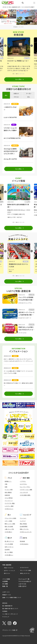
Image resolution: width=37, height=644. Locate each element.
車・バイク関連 (9, 552)
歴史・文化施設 (9, 526)
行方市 (26, 261)
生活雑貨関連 (24, 526)
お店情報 (5, 581)
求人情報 (5, 584)
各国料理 (7, 495)
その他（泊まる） (24, 544)
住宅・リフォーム (9, 547)
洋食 (6, 484)
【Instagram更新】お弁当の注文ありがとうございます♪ (11, 151)
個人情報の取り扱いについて (10, 609)
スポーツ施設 (8, 521)
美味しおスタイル (25, 573)
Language (29, 3)
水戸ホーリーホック (9, 571)
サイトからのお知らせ (25, 581)
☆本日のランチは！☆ (10, 108)
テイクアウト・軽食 (10, 503)
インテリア (23, 521)
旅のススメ (7, 573)
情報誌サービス (7, 595)
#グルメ (11, 270)
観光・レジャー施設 (10, 524)
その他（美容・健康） (25, 495)
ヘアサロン (23, 481)
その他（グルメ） (9, 509)
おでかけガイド (24, 568)
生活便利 (7, 549)
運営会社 (5, 603)
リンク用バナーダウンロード (10, 614)
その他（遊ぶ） (8, 532)
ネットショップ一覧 (24, 579)
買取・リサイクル (24, 529)
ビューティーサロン (25, 487)
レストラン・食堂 (9, 506)
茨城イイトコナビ (9, 568)
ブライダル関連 (9, 544)
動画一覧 (5, 586)
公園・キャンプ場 (9, 529)
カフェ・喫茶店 (9, 498)
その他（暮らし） (9, 555)
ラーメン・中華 (9, 490)
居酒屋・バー (8, 481)
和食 (6, 487)
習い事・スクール (9, 541)
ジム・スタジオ (24, 492)
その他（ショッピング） (26, 532)
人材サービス (6, 592)
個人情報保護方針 (7, 606)
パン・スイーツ (9, 501)
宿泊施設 (22, 541)
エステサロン (23, 484)
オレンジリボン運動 (26, 570)
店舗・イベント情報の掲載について (12, 597)
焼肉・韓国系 (8, 492)
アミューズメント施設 (10, 518)
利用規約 (5, 611)
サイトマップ (6, 617)
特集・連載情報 (7, 565)
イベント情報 (6, 579)
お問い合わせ (22, 586)
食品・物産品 (23, 524)
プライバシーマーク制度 (9, 630)
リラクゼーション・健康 (26, 490)
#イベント (11, 271)
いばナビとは (22, 584)
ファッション (23, 518)
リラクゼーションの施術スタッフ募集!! (10, 129)
